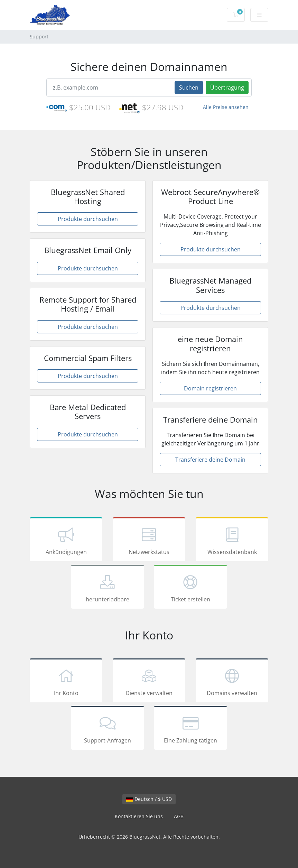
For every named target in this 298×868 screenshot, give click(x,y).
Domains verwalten (232, 682)
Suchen (189, 87)
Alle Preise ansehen (226, 107)
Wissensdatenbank (232, 541)
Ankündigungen (66, 541)
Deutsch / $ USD (149, 799)
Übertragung (227, 87)
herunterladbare (108, 588)
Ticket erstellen (190, 588)
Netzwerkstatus (149, 541)
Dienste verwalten (149, 682)
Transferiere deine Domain (210, 460)
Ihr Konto (66, 682)
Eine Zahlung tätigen (190, 729)
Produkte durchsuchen (88, 219)
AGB (179, 816)
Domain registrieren (210, 388)
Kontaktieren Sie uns (139, 816)
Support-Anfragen (108, 729)
